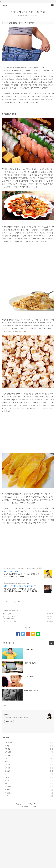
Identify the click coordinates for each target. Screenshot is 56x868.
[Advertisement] (28, 35)
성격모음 (7, 830)
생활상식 (22, 16)
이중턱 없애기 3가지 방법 (10, 680)
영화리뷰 (7, 827)
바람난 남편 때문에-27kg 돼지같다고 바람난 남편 (22, 645)
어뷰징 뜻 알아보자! (8, 675)
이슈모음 (7, 824)
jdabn (5, 5)
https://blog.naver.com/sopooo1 (15, 642)
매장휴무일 (8, 811)
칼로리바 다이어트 (11, 630)
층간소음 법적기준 (8, 673)
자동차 (7, 839)
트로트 (8, 852)
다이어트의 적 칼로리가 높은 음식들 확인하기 (28, 12)
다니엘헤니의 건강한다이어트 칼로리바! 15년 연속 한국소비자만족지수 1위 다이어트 (22, 634)
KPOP (8, 846)
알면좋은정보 (8, 802)
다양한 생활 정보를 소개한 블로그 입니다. (16, 777)
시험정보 (7, 808)
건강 (6, 817)
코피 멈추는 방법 (7, 678)
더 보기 (51, 702)
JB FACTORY (32, 865)
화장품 (7, 805)
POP (8, 849)
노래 (6, 843)
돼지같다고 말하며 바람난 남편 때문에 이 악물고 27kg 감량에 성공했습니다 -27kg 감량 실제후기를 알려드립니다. (22, 649)
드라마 (7, 836)
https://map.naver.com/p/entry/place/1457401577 (21, 627)
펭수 (8, 855)
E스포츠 (7, 833)
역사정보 (7, 821)
